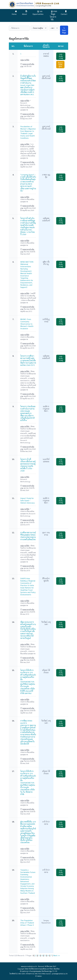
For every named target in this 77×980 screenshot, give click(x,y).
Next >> (57, 955)
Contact (64, 13)
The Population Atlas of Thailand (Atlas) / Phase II (27, 923)
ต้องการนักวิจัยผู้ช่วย (60, 65)
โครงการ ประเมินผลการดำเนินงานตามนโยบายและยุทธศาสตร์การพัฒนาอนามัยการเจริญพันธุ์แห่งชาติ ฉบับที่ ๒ (28, 413)
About (25, 13)
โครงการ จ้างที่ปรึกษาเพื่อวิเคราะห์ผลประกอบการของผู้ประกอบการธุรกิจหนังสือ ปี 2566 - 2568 (28, 465)
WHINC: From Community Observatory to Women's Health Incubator (27, 324)
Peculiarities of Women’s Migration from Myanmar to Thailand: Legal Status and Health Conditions (28, 132)
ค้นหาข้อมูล (64, 30)
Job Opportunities (38, 13)
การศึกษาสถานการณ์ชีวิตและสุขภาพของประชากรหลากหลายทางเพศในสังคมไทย (28, 536)
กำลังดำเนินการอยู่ (61, 56)
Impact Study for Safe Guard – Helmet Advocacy (27, 500)
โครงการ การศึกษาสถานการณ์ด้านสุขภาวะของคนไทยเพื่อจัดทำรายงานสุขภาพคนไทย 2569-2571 (28, 360)
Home (14, 13)
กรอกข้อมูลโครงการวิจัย (53, 15)
